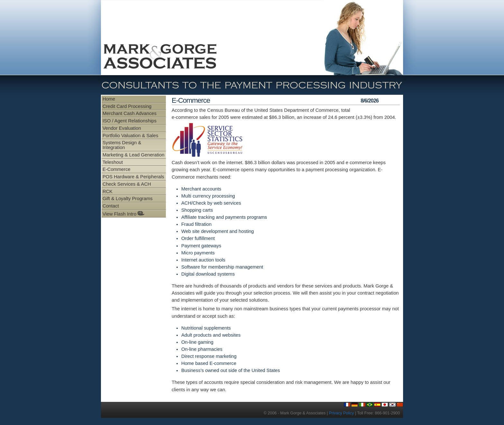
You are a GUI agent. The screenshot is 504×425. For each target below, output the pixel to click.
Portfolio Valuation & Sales (130, 136)
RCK (108, 191)
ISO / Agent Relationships (130, 121)
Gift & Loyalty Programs (128, 199)
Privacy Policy (341, 413)
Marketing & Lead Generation (133, 155)
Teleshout (113, 162)
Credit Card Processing (127, 106)
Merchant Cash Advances (130, 113)
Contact (111, 206)
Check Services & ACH (127, 184)
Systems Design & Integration (122, 145)
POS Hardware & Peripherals (133, 177)
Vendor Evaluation (122, 128)
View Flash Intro (123, 214)
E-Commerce (117, 169)
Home (109, 99)
